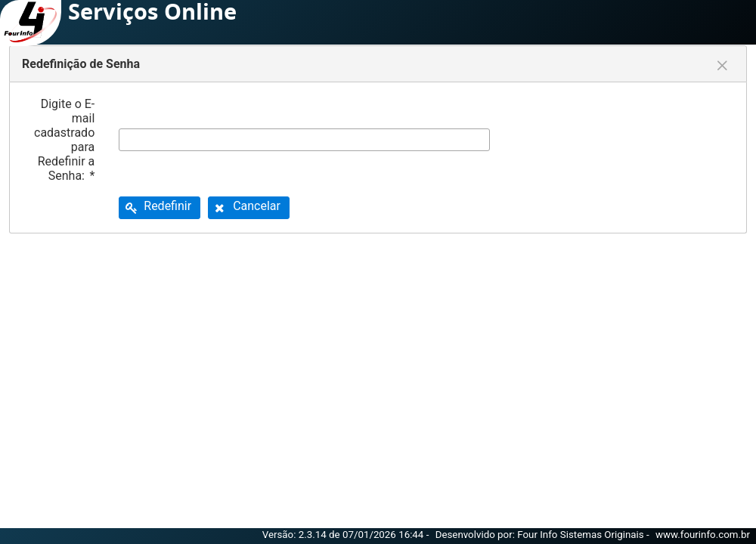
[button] (160, 208)
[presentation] (629, 140)
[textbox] (304, 140)
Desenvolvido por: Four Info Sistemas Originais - (544, 535)
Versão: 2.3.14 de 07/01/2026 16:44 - (347, 535)
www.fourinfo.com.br (703, 535)
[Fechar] (722, 66)
